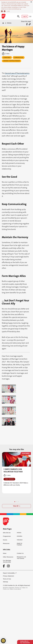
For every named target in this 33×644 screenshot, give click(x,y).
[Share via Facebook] (27, 24)
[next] (5, 11)
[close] (31, 2)
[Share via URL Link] (30, 24)
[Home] (3, 23)
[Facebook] (4, 566)
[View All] (16, 506)
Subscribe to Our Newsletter (25, 642)
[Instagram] (8, 566)
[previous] (2, 11)
